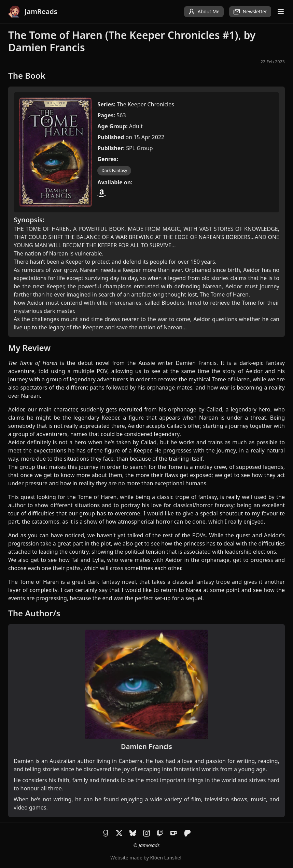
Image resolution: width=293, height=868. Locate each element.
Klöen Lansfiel (166, 858)
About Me (204, 12)
